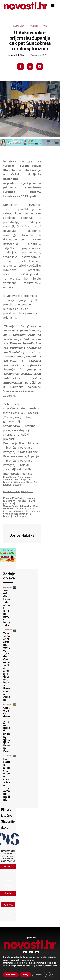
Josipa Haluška (16, 55)
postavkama (51, 966)
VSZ (45, 26)
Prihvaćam (11, 975)
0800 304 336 (8, 861)
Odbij (26, 975)
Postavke (39, 975)
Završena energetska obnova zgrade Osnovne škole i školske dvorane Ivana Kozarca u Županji (7, 666)
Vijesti (34, 26)
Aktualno (8, 587)
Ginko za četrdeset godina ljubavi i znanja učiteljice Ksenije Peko (7, 729)
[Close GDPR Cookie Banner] (50, 975)
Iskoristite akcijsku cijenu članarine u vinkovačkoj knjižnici (7, 779)
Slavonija (18, 26)
